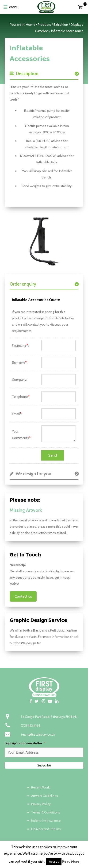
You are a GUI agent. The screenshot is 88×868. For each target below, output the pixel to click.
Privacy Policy (41, 804)
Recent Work (40, 787)
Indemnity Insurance (46, 821)
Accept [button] (54, 861)
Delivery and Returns (46, 829)
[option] (44, 240)
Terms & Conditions (46, 812)
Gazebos (42, 31)
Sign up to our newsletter (23, 743)
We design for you (30, 474)
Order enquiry (23, 284)
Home (31, 25)
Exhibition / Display (67, 25)
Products (44, 25)
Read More (71, 861)
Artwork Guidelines (45, 796)
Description (24, 73)
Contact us (23, 596)
